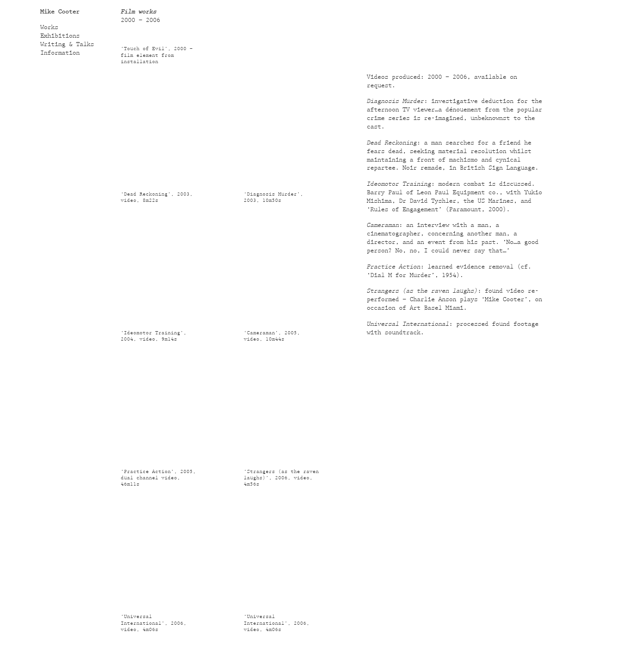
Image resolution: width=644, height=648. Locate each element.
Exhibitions (60, 36)
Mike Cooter (60, 12)
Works (49, 27)
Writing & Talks (67, 44)
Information (60, 53)
